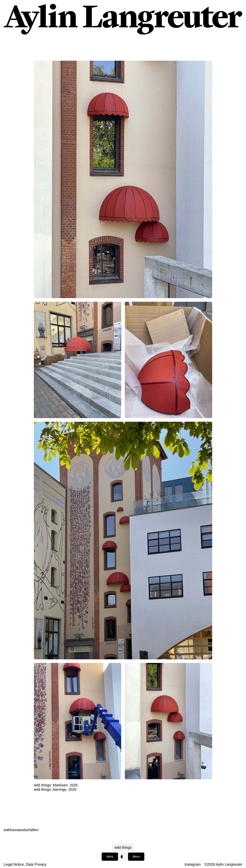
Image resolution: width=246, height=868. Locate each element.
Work (110, 857)
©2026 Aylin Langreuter (223, 864)
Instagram (193, 864)
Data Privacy (36, 864)
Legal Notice (14, 864)
